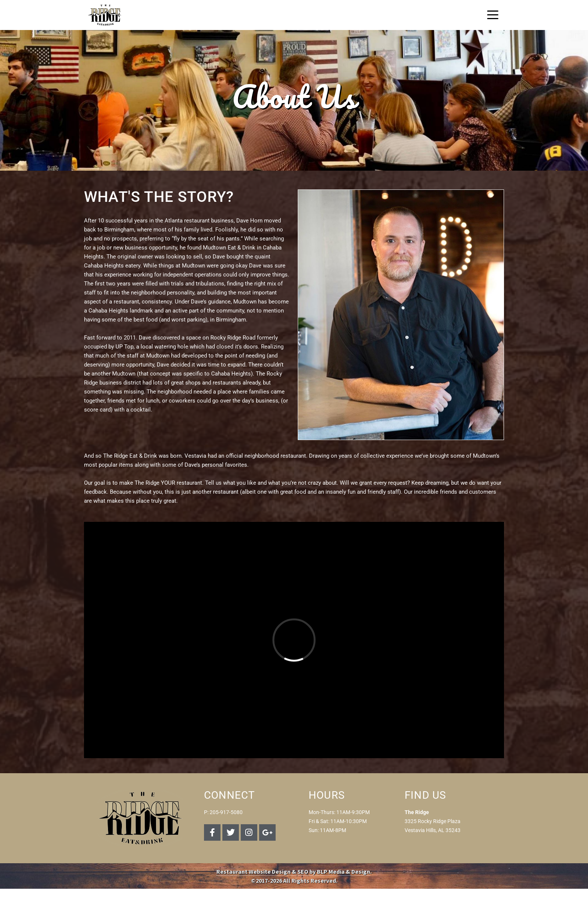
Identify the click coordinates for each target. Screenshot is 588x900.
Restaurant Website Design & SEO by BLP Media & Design (293, 871)
